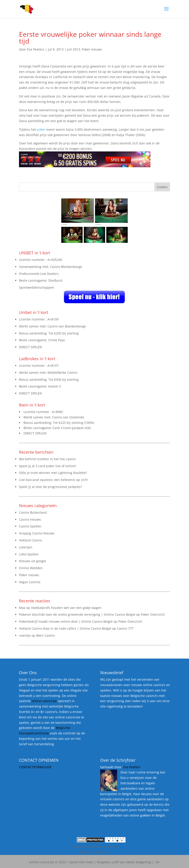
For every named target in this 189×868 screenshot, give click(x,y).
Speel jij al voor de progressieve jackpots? (50, 487)
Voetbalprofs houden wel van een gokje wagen (66, 608)
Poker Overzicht (153, 614)
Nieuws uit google (33, 561)
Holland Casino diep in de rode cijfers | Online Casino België (65, 628)
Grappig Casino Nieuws (37, 533)
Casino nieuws (30, 519)
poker (41, 129)
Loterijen (26, 547)
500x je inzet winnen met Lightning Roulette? (53, 473)
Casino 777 (125, 628)
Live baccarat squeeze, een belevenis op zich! (53, 480)
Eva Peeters (36, 49)
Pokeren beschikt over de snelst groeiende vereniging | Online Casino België (77, 614)
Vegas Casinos (30, 582)
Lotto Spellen (29, 554)
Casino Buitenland (33, 512)
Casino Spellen (30, 526)
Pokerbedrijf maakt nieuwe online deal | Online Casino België (66, 621)
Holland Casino (30, 540)
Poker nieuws (92, 49)
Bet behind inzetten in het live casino (47, 459)
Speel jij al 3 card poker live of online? (48, 466)
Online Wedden (31, 568)
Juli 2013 (74, 49)
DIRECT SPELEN (31, 347)
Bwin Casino (45, 635)
